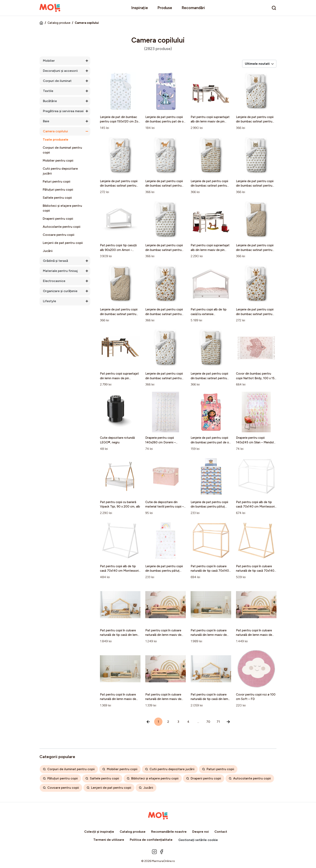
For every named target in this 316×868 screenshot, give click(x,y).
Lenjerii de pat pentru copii (63, 243)
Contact (221, 832)
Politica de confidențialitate (151, 840)
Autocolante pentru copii (62, 227)
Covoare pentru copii (59, 235)
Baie (46, 121)
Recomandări (193, 8)
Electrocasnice (54, 281)
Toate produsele (56, 139)
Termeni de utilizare (109, 840)
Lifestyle (49, 301)
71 (218, 722)
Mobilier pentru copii (58, 160)
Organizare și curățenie (60, 291)
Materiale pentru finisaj (60, 271)
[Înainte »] (228, 722)
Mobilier (49, 61)
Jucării (48, 251)
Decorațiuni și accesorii (60, 71)
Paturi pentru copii (57, 181)
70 (208, 722)
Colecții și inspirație (99, 832)
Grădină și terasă (55, 261)
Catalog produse (59, 23)
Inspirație (140, 8)
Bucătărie (50, 101)
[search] (274, 8)
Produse (165, 8)
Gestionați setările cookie (198, 840)
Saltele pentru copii (57, 198)
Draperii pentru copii (58, 219)
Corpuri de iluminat (57, 81)
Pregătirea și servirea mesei (63, 111)
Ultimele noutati (259, 64)
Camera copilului (55, 131)
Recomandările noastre (169, 832)
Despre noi (201, 832)
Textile (48, 91)
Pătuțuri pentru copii (58, 190)
